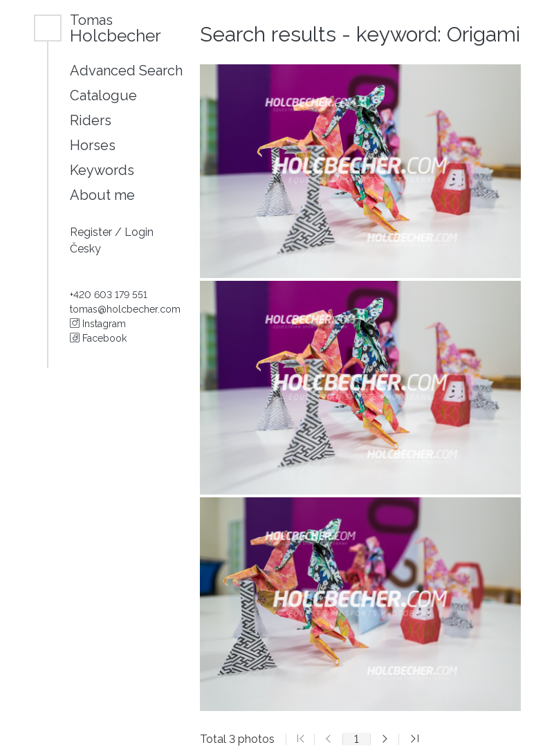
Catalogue (103, 95)
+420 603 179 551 (109, 295)
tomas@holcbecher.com (125, 309)
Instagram (98, 324)
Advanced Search (126, 71)
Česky (85, 249)
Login (139, 232)
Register (92, 232)
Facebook (98, 338)
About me (102, 195)
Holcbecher (116, 28)
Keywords (102, 170)
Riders (91, 120)
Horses (93, 145)
